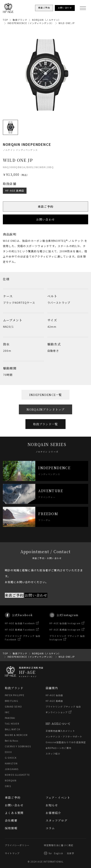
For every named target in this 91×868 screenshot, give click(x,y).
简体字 (71, 853)
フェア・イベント (58, 797)
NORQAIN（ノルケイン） (46, 20)
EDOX (8, 752)
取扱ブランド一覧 (46, 424)
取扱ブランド (20, 20)
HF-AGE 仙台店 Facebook (20, 629)
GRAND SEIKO (13, 707)
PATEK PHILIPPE (15, 695)
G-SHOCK (11, 758)
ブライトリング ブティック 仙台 (63, 707)
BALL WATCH (12, 729)
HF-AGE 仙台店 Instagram (65, 629)
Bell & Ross (12, 741)
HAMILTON (11, 763)
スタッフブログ (56, 820)
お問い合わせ (45, 219)
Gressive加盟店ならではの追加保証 (66, 742)
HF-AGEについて (58, 724)
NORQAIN (11, 780)
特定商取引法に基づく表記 (59, 845)
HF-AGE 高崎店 (15, 190)
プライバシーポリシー (17, 845)
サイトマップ (12, 853)
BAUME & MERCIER (16, 735)
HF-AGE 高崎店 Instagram (65, 635)
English (59, 853)
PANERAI (10, 718)
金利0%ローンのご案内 (59, 748)
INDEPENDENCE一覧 (46, 395)
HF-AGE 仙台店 (54, 695)
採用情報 (11, 828)
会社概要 (11, 820)
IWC (7, 712)
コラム (50, 828)
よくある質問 (14, 813)
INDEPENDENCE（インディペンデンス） (31, 23)
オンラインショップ (57, 712)
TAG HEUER (12, 724)
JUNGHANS (12, 769)
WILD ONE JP (67, 23)
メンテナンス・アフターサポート (64, 736)
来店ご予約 (45, 207)
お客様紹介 (53, 813)
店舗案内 (52, 688)
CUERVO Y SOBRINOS (18, 746)
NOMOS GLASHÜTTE (17, 775)
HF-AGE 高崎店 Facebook (20, 635)
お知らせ (52, 805)
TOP (5, 20)
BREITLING (12, 701)
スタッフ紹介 (53, 754)
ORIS (8, 786)
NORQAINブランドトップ (46, 409)
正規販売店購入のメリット (60, 731)
